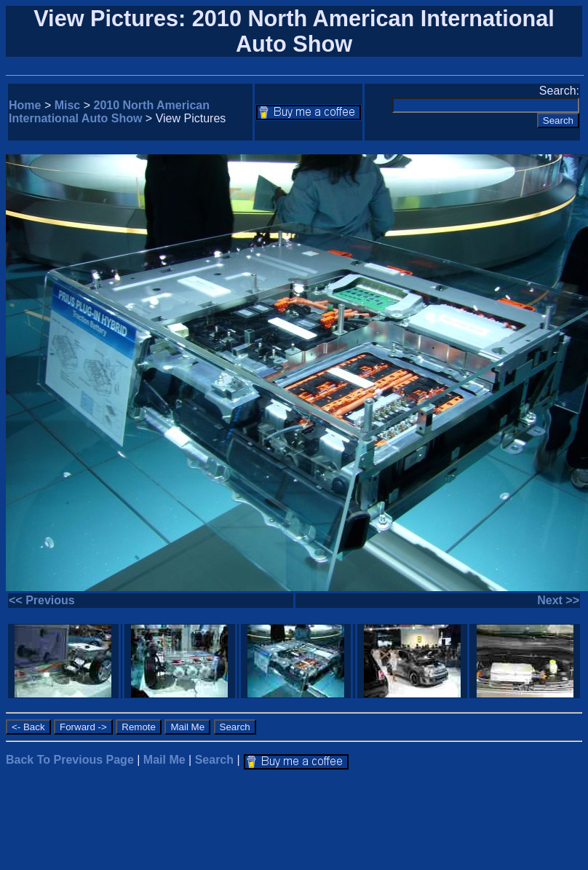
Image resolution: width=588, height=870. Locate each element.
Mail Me (164, 760)
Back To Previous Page (70, 760)
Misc (68, 105)
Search (214, 760)
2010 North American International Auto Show (109, 112)
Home (25, 105)
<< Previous (42, 600)
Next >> (558, 600)
